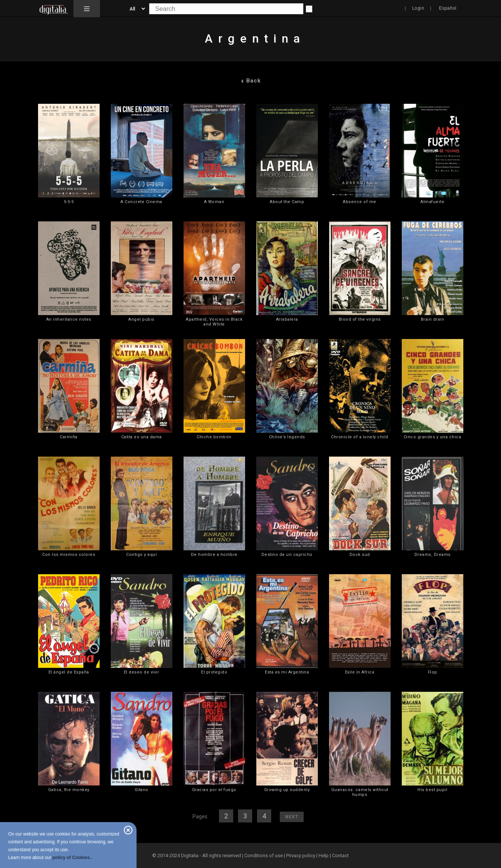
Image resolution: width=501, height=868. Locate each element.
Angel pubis (141, 319)
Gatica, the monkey (69, 790)
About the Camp (287, 202)
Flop (433, 672)
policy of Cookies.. (72, 858)
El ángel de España (69, 672)
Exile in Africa (360, 672)
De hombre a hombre (214, 555)
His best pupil (432, 790)
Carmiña (69, 437)
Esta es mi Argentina (287, 672)
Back (251, 81)
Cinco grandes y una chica (433, 437)
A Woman (214, 202)
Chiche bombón (214, 437)
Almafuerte (432, 202)
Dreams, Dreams (433, 555)
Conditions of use (264, 855)
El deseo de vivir (142, 672)
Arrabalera (287, 319)
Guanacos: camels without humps (360, 792)
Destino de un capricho (287, 555)
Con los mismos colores (69, 555)
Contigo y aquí (141, 555)
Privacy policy (301, 855)
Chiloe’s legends (287, 437)
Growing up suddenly (287, 790)
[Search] (309, 9)
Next (292, 817)
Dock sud (360, 555)
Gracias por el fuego (214, 790)
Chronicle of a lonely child (360, 437)
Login (418, 8)
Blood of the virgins (360, 319)
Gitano (142, 790)
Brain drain (433, 319)
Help (324, 855)
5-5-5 (69, 202)
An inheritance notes (69, 319)
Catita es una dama (142, 437)
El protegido (214, 672)
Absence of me (360, 202)
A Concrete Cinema (141, 202)
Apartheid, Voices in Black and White (214, 322)
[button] (87, 9)
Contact (340, 855)
